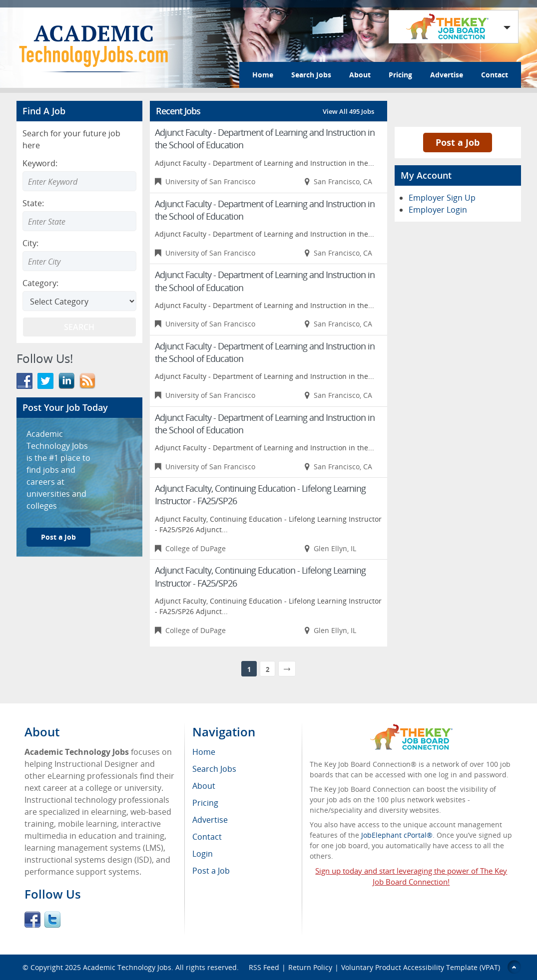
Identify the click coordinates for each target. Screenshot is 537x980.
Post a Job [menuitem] (211, 871)
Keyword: (40, 163)
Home (263, 75)
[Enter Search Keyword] (79, 181)
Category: (40, 283)
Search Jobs (311, 75)
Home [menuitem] (204, 752)
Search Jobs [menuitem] (214, 769)
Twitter (52, 920)
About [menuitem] (204, 786)
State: (33, 203)
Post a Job (58, 537)
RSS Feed (264, 967)
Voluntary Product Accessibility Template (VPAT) (421, 967)
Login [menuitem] (203, 854)
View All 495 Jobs (348, 111)
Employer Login (438, 210)
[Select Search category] (79, 301)
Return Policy (310, 967)
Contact (495, 75)
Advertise (447, 75)
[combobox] (79, 221)
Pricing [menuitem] (205, 803)
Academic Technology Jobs (127, 967)
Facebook (32, 920)
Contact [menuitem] (207, 837)
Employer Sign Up (442, 198)
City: (30, 243)
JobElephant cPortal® (397, 835)
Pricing (400, 75)
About (360, 75)
